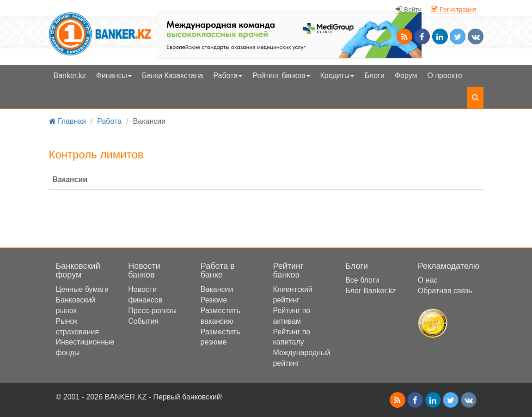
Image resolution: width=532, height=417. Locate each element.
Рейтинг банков (281, 76)
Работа (228, 76)
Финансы (114, 76)
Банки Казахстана (173, 76)
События (143, 321)
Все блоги (362, 280)
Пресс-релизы (152, 311)
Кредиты (337, 76)
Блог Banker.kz (370, 291)
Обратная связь (445, 291)
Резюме (214, 300)
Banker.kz (70, 76)
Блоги (374, 76)
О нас (428, 280)
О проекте (445, 76)
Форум (406, 76)
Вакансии (217, 289)
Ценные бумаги (83, 289)
